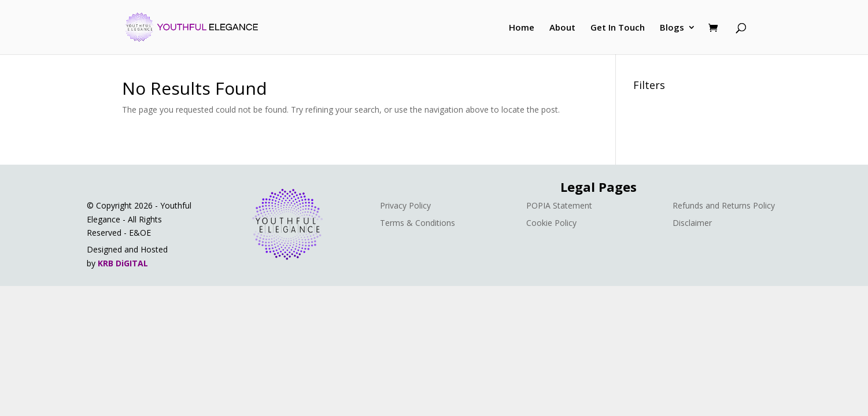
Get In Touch (618, 28)
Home (522, 28)
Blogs (672, 28)
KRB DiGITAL (123, 263)
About (562, 28)
